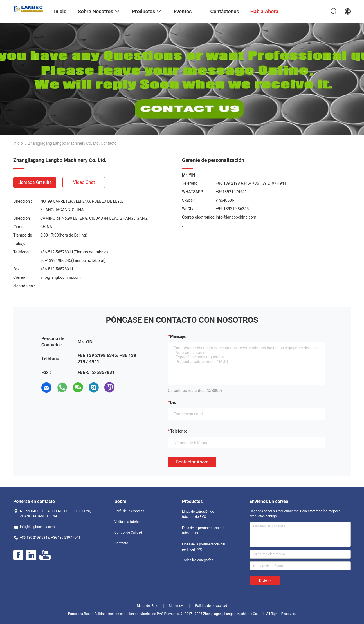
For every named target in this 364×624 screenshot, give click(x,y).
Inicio (18, 143)
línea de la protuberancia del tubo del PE (203, 531)
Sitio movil (177, 606)
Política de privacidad (211, 606)
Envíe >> (265, 581)
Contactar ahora (192, 462)
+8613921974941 (231, 192)
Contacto (121, 543)
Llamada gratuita (35, 182)
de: (173, 402)
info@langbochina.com (60, 277)
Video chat (84, 182)
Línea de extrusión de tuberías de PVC (198, 514)
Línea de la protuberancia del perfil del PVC (204, 547)
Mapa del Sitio (148, 606)
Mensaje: (178, 336)
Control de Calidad (128, 532)
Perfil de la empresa (129, 511)
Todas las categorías (198, 560)
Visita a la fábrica (127, 522)
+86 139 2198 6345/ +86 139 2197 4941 (251, 183)
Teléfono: (178, 431)
